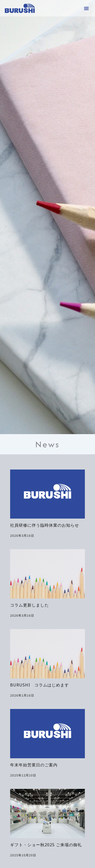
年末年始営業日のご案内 (34, 766)
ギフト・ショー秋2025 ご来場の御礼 (46, 846)
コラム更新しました (30, 606)
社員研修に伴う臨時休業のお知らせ (45, 526)
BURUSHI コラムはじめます (40, 686)
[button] (86, 8)
